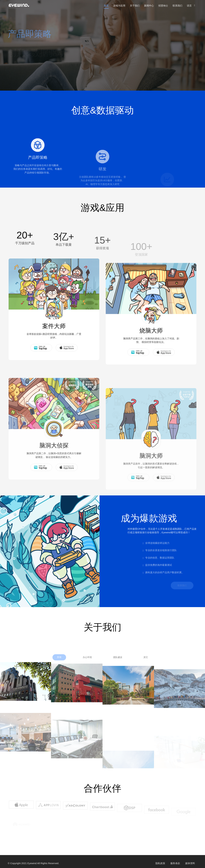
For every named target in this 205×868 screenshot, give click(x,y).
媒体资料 (190, 863)
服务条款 (175, 863)
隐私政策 (160, 863)
